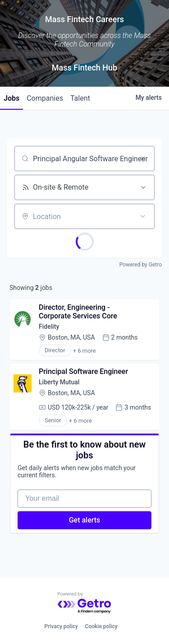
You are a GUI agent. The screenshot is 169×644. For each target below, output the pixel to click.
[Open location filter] (143, 216)
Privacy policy (61, 626)
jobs (11, 98)
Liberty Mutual (59, 382)
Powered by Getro (141, 265)
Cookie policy (101, 626)
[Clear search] (143, 159)
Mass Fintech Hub (84, 68)
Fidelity (49, 327)
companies (45, 98)
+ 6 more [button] (84, 351)
